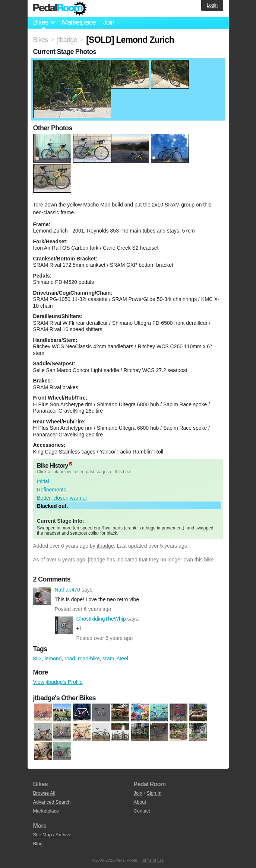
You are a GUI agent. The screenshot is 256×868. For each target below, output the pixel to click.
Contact (142, 811)
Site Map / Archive (52, 835)
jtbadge (105, 546)
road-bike (89, 659)
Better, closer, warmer (62, 498)
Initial (43, 481)
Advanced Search (52, 802)
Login (212, 5)
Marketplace (79, 22)
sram (108, 659)
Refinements (52, 490)
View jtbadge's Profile (58, 682)
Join (108, 22)
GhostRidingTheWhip (64, 625)
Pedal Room (60, 9)
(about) (71, 464)
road (70, 659)
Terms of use (152, 860)
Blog (38, 844)
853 (37, 659)
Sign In (154, 793)
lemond (53, 659)
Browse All (44, 793)
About (140, 802)
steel (123, 659)
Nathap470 (42, 596)
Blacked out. (52, 506)
